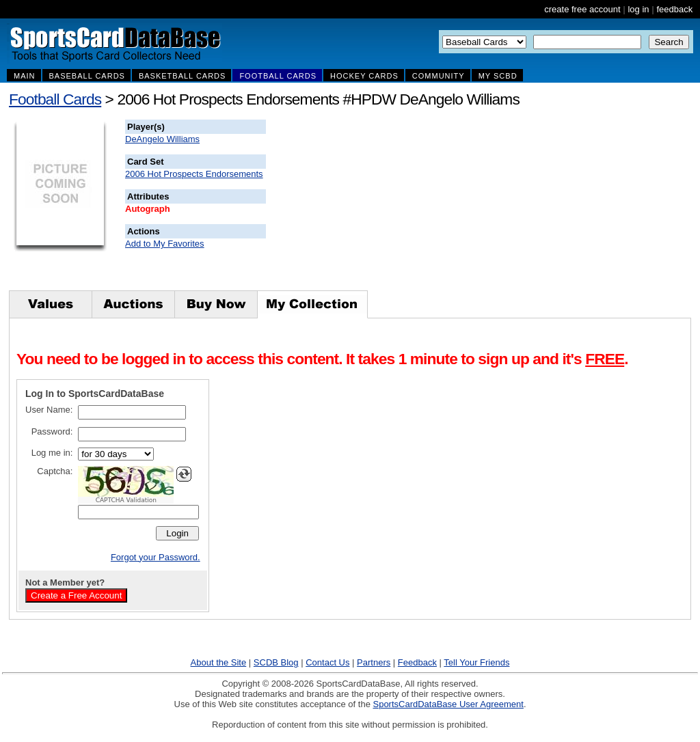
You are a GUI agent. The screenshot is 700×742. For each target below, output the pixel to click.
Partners (374, 662)
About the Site (219, 662)
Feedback (417, 662)
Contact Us (327, 662)
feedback (674, 9)
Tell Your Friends (476, 662)
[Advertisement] (513, 205)
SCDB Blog (276, 662)
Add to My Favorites (165, 244)
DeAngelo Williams (162, 139)
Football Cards (55, 99)
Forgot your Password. (156, 557)
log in (638, 9)
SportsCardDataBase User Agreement (448, 704)
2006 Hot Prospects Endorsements (194, 174)
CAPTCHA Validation (126, 500)
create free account (582, 9)
